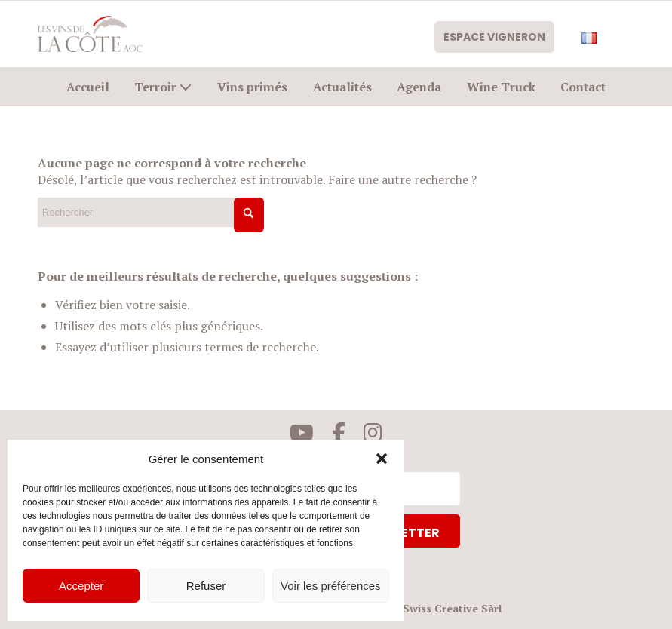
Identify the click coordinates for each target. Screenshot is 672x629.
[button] (382, 459)
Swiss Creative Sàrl (452, 608)
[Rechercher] (151, 212)
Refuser (206, 586)
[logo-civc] (90, 34)
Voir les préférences (331, 586)
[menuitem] (499, 39)
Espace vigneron (491, 39)
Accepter (81, 586)
